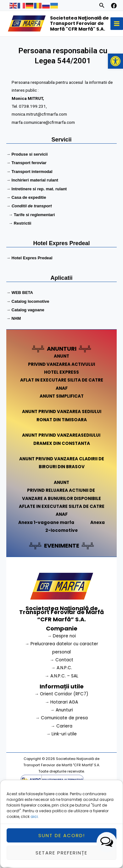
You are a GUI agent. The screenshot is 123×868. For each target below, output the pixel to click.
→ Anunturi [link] (61, 710)
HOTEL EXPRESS (61, 372)
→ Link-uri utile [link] (62, 734)
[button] (115, 61)
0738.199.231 (34, 106)
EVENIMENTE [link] (62, 546)
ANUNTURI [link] (62, 349)
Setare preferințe (61, 858)
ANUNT (61, 356)
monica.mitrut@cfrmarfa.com (41, 114)
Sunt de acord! (62, 841)
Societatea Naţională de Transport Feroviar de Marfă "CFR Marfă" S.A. (79, 23)
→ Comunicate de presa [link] (61, 718)
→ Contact (61, 660)
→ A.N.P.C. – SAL (61, 676)
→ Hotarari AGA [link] (62, 702)
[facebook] (114, 6)
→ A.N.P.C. (61, 668)
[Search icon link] (102, 6)
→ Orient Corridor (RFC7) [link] (62, 694)
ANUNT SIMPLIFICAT (62, 396)
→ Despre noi (61, 636)
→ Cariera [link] (61, 726)
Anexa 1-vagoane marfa (46, 523)
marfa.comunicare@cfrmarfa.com (44, 121)
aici (34, 822)
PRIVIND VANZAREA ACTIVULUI (61, 364)
